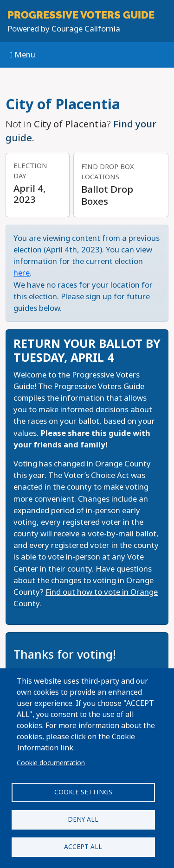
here (22, 273)
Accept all (83, 847)
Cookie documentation (51, 763)
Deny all (83, 819)
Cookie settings (83, 792)
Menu (23, 55)
